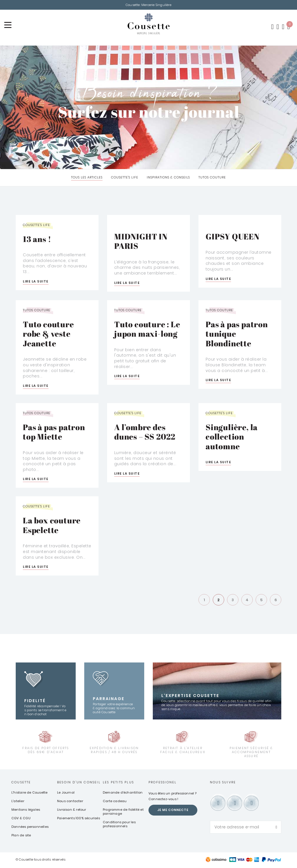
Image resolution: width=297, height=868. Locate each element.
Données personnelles (30, 828)
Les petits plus (118, 783)
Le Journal (66, 793)
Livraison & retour (72, 810)
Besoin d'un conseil (79, 783)
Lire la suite (36, 282)
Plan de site (21, 836)
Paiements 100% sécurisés (79, 819)
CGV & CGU (21, 819)
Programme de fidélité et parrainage (123, 812)
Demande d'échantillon (123, 793)
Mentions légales (26, 810)
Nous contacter (70, 802)
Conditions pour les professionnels (119, 825)
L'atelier (18, 802)
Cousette (21, 783)
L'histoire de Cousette (29, 793)
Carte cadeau (115, 802)
